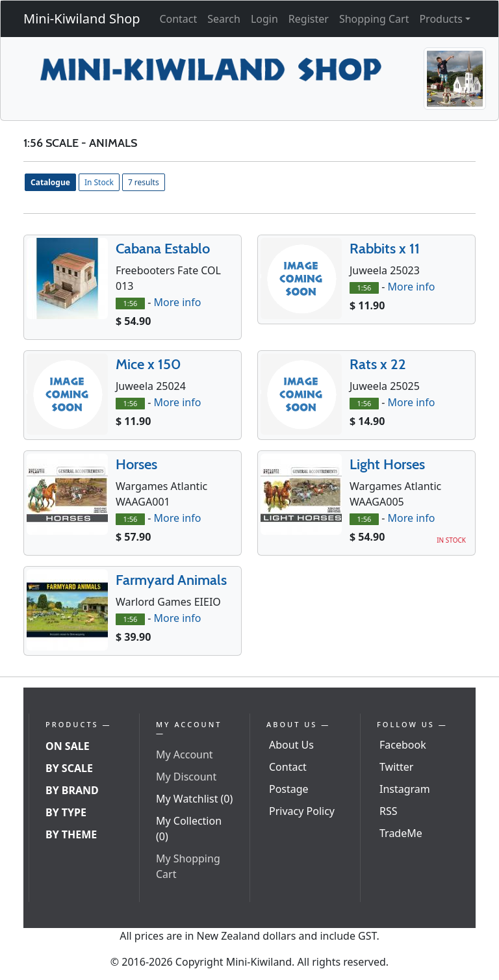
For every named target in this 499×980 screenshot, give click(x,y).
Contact (178, 19)
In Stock (99, 182)
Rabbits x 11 (385, 249)
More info (177, 302)
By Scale (69, 768)
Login (264, 19)
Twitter (396, 767)
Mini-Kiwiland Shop (82, 19)
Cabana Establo (163, 249)
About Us (291, 745)
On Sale (68, 746)
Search (224, 19)
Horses (136, 464)
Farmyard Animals (171, 580)
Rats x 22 (378, 364)
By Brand (72, 790)
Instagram (405, 789)
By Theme (71, 834)
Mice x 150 (148, 364)
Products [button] (441, 19)
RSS (389, 811)
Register (309, 19)
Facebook (403, 745)
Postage (289, 789)
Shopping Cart (374, 19)
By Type (66, 812)
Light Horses (387, 464)
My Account (185, 754)
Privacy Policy (302, 811)
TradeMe (401, 833)
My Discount (186, 777)
